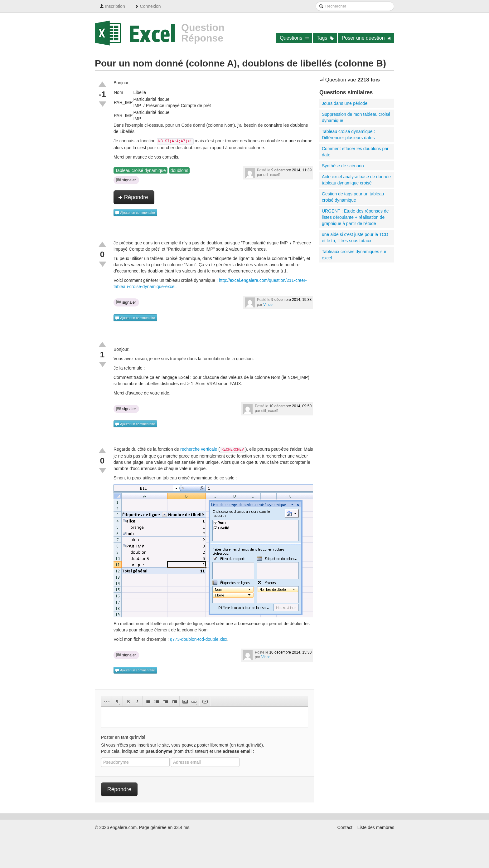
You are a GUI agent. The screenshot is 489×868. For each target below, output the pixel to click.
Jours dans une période (345, 103)
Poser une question (367, 38)
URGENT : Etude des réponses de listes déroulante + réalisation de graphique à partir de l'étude (355, 217)
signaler (126, 180)
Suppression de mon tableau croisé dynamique (356, 117)
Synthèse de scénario (343, 166)
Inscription (112, 6)
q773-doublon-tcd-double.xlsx (199, 639)
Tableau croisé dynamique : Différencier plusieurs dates (348, 135)
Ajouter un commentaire (135, 213)
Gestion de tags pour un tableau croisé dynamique (353, 197)
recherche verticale (199, 449)
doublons (179, 170)
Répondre (133, 197)
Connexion (148, 6)
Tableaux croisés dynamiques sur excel (354, 255)
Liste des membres (376, 827)
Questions (294, 38)
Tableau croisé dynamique (140, 170)
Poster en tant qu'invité (123, 737)
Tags (325, 38)
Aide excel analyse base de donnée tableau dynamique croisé (356, 180)
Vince (268, 305)
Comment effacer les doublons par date (355, 152)
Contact (345, 827)
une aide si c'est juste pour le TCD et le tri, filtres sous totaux (355, 238)
